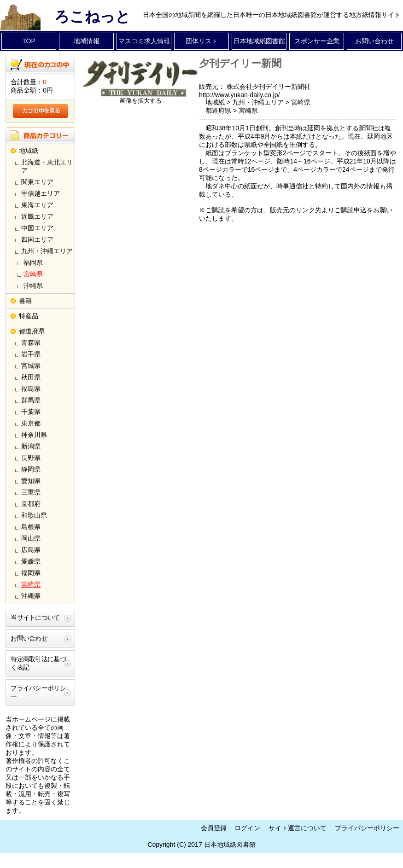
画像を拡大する (141, 101)
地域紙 (29, 151)
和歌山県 (34, 515)
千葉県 (31, 412)
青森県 (31, 343)
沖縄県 (33, 285)
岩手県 (31, 354)
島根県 (31, 527)
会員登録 (214, 828)
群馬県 (31, 400)
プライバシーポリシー (38, 692)
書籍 (25, 301)
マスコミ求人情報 (144, 41)
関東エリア (37, 182)
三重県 (31, 492)
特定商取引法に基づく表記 (38, 663)
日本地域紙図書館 (259, 41)
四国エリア (37, 239)
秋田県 (31, 377)
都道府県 (32, 331)
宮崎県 (33, 274)
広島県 (31, 550)
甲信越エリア (41, 193)
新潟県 (31, 446)
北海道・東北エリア (47, 166)
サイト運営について (298, 828)
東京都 (31, 423)
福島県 (31, 389)
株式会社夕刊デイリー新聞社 (269, 87)
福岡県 (33, 262)
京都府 (31, 504)
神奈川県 (34, 435)
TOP (29, 41)
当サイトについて (35, 618)
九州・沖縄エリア (47, 251)
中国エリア (37, 228)
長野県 (31, 458)
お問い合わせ (374, 41)
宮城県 (31, 366)
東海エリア (37, 205)
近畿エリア (37, 216)
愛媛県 (31, 561)
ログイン (247, 828)
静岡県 (31, 469)
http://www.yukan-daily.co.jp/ (239, 95)
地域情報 (87, 41)
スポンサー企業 (317, 41)
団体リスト (202, 41)
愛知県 (31, 481)
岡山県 (31, 538)
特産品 (29, 316)
